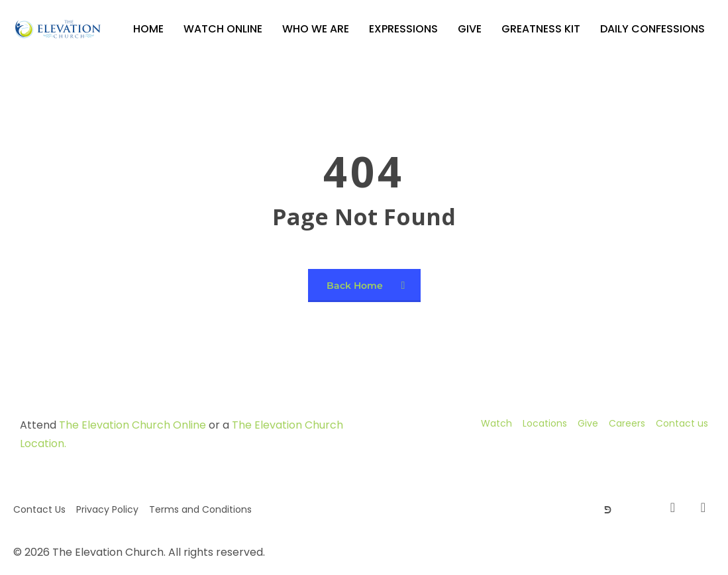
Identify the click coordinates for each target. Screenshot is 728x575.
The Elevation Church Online (132, 425)
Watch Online (223, 29)
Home (148, 29)
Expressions (403, 29)
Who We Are (316, 29)
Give (470, 29)
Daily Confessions (652, 29)
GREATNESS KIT (541, 29)
